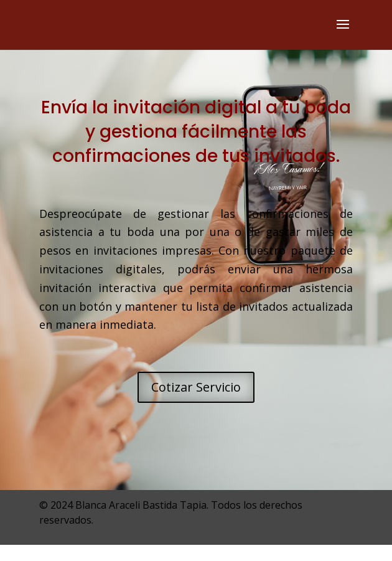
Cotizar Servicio (196, 387)
